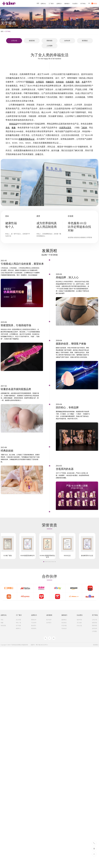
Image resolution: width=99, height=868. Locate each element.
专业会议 (64, 628)
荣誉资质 (49, 41)
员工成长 (79, 623)
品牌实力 (60, 4)
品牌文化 (44, 4)
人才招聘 (49, 46)
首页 (38, 3)
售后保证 (64, 623)
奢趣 (2, 623)
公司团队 (94, 631)
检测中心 (18, 628)
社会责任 (76, 4)
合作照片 (49, 623)
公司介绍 (94, 620)
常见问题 (64, 626)
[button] (44, 562)
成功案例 (49, 615)
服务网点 (64, 620)
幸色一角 (18, 623)
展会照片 (34, 626)
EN (89, 3)
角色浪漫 (3, 626)
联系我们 (85, 41)
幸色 (2, 620)
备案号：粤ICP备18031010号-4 (39, 645)
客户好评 (49, 620)
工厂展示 (52, 4)
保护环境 (79, 620)
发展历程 (32, 41)
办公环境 (18, 620)
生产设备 (18, 626)
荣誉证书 (34, 620)
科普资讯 (34, 628)
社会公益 (79, 626)
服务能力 (68, 4)
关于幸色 (84, 4)
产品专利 (34, 623)
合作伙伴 (67, 41)
